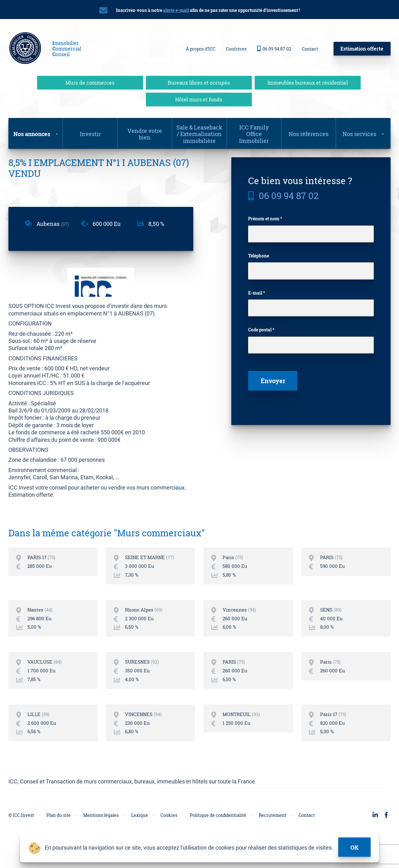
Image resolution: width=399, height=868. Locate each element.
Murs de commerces (90, 81)
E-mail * (257, 293)
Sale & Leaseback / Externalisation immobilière (199, 133)
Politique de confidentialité (218, 830)
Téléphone (259, 255)
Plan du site (59, 830)
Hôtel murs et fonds (199, 98)
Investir (90, 133)
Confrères (236, 48)
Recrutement (272, 830)
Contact (310, 48)
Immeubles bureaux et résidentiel (308, 81)
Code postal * (261, 331)
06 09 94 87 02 (274, 48)
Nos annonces (32, 133)
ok (355, 846)
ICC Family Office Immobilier (254, 133)
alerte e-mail (176, 10)
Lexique (140, 830)
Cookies (169, 830)
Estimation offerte (362, 48)
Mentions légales (101, 830)
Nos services (359, 133)
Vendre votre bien (145, 133)
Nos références (309, 133)
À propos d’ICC (201, 48)
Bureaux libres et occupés (199, 81)
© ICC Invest (21, 830)
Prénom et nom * (265, 217)
